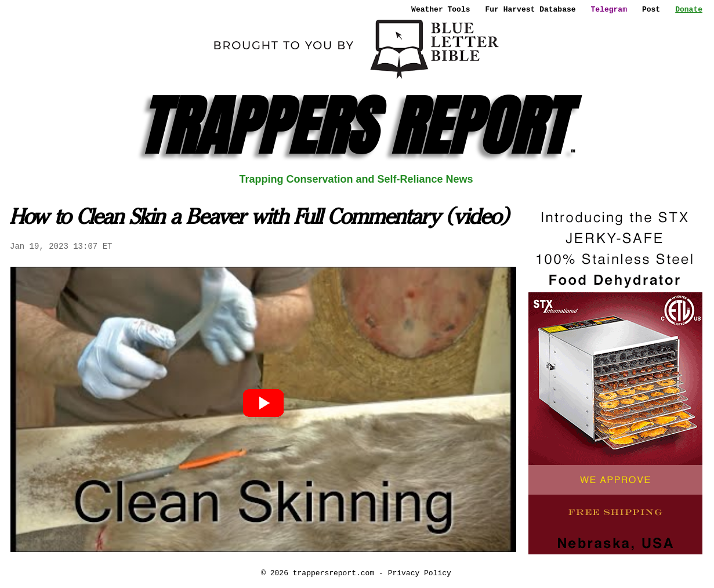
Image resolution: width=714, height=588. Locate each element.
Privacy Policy (420, 573)
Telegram (609, 9)
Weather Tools (441, 9)
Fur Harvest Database (531, 9)
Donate (689, 9)
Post (651, 9)
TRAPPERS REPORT (356, 126)
